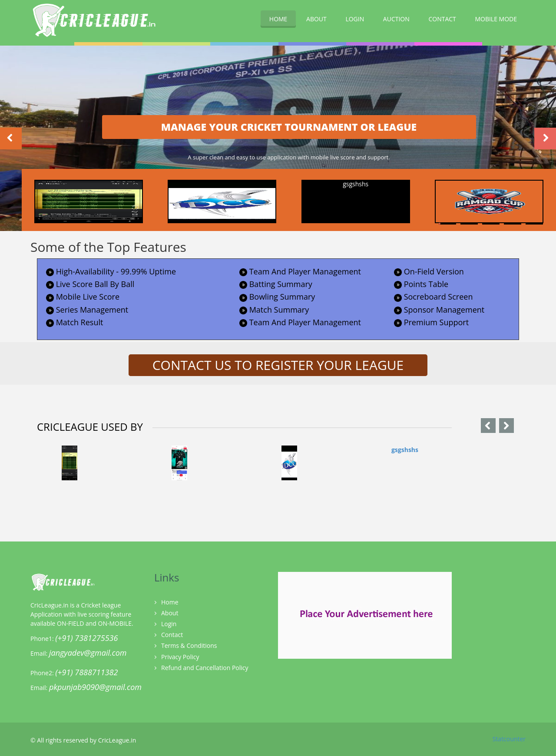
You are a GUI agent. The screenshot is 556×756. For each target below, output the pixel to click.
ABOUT (316, 19)
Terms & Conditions (189, 645)
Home (170, 602)
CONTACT (442, 19)
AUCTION (396, 19)
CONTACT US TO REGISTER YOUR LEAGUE (278, 365)
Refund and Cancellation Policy (205, 668)
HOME (278, 19)
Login (169, 624)
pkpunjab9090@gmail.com (95, 687)
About (170, 613)
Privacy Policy (180, 657)
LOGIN (355, 19)
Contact (172, 635)
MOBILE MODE (496, 19)
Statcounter (509, 739)
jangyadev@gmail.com (88, 653)
